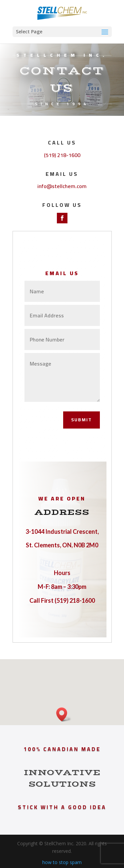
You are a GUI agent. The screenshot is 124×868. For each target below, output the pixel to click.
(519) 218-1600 (62, 155)
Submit (82, 420)
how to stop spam (62, 862)
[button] (64, 714)
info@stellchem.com (62, 186)
